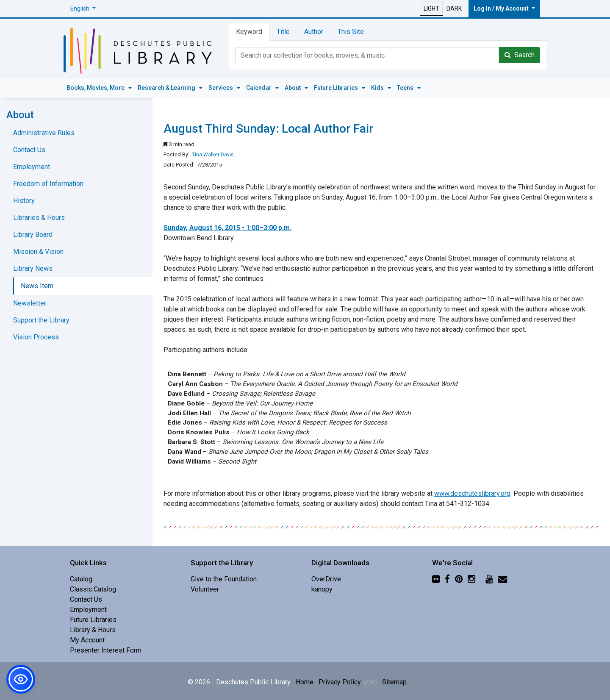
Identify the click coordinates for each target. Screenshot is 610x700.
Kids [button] (378, 88)
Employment (32, 167)
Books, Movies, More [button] (96, 88)
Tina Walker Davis (213, 155)
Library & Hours (93, 630)
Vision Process (36, 337)
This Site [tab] (351, 32)
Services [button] (221, 88)
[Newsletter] (503, 579)
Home (305, 682)
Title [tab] (283, 32)
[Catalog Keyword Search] (367, 55)
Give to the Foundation (224, 579)
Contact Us (29, 150)
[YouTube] (489, 579)
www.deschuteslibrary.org (472, 493)
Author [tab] (314, 32)
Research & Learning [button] (167, 88)
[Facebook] (447, 579)
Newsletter (30, 303)
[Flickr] (436, 579)
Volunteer (205, 589)
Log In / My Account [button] (502, 8)
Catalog (81, 579)
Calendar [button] (259, 88)
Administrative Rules (44, 133)
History (24, 201)
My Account (87, 640)
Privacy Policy (348, 682)
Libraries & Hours (39, 218)
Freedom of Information (48, 184)
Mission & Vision (38, 251)
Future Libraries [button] (337, 88)
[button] (83, 9)
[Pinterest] (459, 579)
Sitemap (394, 682)
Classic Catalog (93, 589)
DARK (454, 8)
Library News (33, 268)
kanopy (322, 589)
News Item (37, 286)
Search (520, 55)
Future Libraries (93, 620)
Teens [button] (406, 88)
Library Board (33, 235)
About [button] (293, 88)
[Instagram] (471, 579)
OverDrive (326, 579)
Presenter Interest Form (106, 650)
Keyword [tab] (249, 32)
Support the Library (41, 320)
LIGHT (431, 8)
